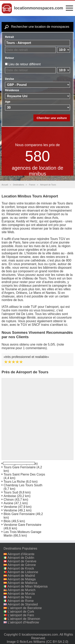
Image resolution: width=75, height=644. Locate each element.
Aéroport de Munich (22, 590)
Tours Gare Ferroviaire (20, 467)
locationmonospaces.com (39, 8)
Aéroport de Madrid (21, 576)
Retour (9, 58)
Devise (9, 79)
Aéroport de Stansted (23, 604)
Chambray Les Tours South (23, 485)
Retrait (9, 37)
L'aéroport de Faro (21, 615)
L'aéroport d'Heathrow (23, 622)
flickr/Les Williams (32, 642)
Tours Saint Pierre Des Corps (24, 474)
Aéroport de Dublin (21, 558)
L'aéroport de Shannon (24, 619)
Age (8, 102)
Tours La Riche (14, 482)
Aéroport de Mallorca (22, 583)
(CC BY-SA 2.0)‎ (57, 642)
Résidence (12, 90)
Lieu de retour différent (24, 64)
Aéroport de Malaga (22, 579)
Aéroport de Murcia (21, 594)
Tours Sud (11, 492)
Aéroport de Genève (22, 561)
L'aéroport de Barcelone (25, 608)
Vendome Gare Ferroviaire (22, 525)
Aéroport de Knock (21, 568)
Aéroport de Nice (20, 597)
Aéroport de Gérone (22, 565)
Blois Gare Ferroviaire (19, 514)
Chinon (9, 500)
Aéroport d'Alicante (21, 554)
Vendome (10, 507)
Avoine (8, 503)
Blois (7, 521)
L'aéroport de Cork (21, 612)
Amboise (10, 496)
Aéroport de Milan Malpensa (28, 586)
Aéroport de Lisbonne (23, 572)
